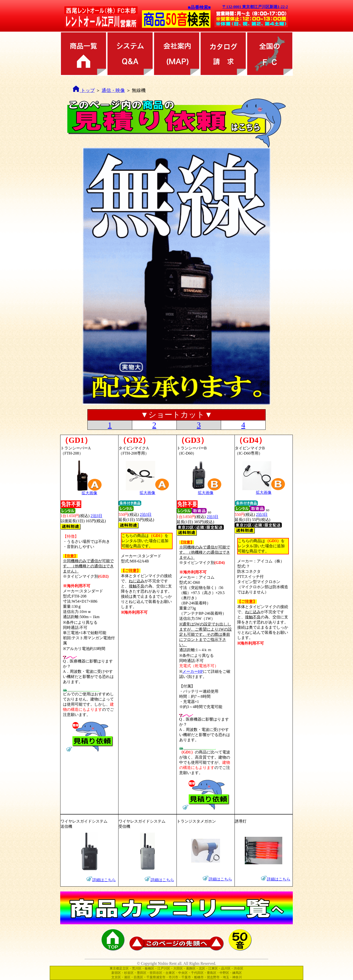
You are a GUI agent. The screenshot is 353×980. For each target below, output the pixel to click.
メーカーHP (193, 671)
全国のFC (270, 54)
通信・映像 (113, 90)
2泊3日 (96, 516)
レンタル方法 (130, 54)
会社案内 (176, 54)
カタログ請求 (223, 54)
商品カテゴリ (83, 54)
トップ (84, 90)
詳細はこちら (104, 880)
